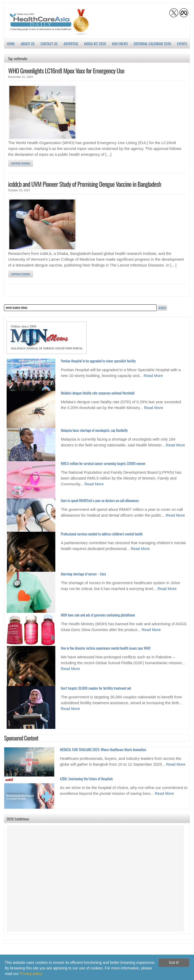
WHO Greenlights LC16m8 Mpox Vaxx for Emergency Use (66, 70)
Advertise (71, 44)
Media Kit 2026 (95, 44)
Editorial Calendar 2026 (152, 44)
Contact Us (49, 44)
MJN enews (120, 44)
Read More (153, 376)
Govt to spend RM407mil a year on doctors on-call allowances (100, 500)
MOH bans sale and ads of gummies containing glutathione (98, 615)
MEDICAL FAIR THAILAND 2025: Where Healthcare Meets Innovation (103, 750)
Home (11, 44)
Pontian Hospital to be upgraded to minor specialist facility (98, 361)
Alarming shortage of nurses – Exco (83, 574)
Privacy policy (31, 974)
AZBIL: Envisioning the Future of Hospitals (86, 779)
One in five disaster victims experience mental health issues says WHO (106, 648)
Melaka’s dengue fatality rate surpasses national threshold (98, 393)
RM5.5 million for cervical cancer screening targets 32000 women (103, 463)
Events (182, 44)
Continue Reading (21, 163)
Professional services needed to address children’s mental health (102, 534)
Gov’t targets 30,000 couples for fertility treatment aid (96, 688)
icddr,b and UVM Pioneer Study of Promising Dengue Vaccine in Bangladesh (85, 184)
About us (28, 44)
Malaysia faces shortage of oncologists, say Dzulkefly (94, 430)
